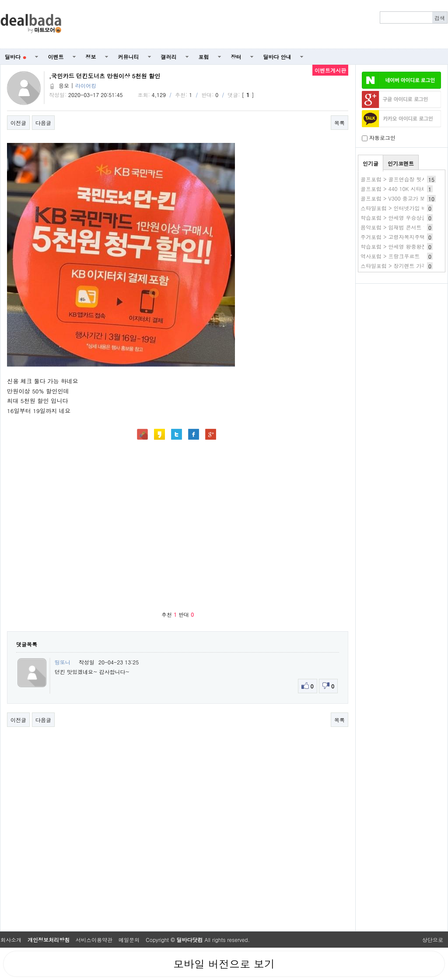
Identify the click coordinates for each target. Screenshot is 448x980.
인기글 (371, 163)
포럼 (204, 57)
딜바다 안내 (277, 57)
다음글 (43, 123)
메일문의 (129, 940)
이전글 (18, 123)
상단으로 (433, 940)
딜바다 (16, 57)
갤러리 (169, 57)
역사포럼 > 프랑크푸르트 (390, 256)
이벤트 (56, 57)
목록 (339, 123)
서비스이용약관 (94, 940)
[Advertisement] (402, 335)
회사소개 (11, 940)
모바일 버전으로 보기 (224, 964)
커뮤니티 (129, 57)
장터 (236, 57)
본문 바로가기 (0, 0)
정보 (91, 57)
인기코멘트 (401, 163)
